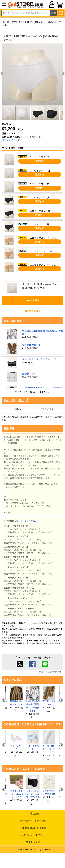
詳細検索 (61, 13)
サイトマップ (33, 842)
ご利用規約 (33, 813)
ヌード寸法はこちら (25, 521)
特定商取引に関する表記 (33, 828)
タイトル (48, 409)
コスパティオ (54, 22)
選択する (40, 161)
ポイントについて (11, 140)
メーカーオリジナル (13, 22)
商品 (17, 409)
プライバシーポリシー (33, 835)
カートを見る (33, 300)
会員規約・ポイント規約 (33, 821)
